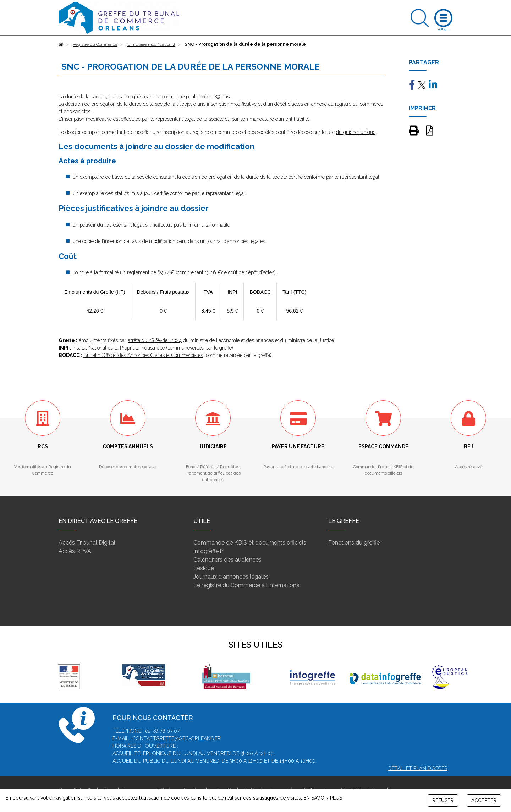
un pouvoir (84, 225)
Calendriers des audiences (227, 560)
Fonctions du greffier (355, 543)
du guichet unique (356, 132)
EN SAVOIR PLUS (323, 798)
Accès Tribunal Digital (87, 543)
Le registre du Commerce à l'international (247, 585)
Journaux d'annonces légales (231, 577)
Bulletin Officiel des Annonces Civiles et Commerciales (143, 355)
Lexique (204, 568)
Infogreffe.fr (208, 551)
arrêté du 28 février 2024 (155, 340)
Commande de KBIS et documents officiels (250, 543)
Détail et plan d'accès (418, 768)
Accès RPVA (75, 551)
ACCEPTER (484, 800)
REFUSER (443, 800)
